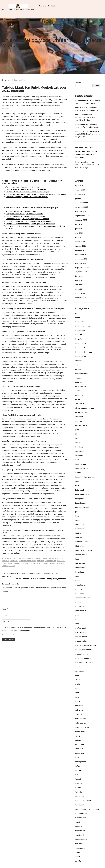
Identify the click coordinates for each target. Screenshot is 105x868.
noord (78, 667)
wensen (12, 566)
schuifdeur (80, 714)
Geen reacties (19, 80)
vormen (5, 566)
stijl (31, 563)
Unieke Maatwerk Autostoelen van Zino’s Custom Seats (88, 102)
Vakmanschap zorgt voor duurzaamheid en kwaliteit (27, 197)
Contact (51, 6)
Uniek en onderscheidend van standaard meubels (26, 189)
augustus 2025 (81, 220)
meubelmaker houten (84, 650)
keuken (78, 533)
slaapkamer (80, 732)
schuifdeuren (81, 719)
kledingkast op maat (84, 550)
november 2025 (82, 207)
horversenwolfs (82, 151)
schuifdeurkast (81, 723)
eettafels (79, 395)
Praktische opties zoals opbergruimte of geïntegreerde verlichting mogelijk (36, 194)
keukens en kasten (83, 542)
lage (77, 559)
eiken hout (80, 404)
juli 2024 (79, 276)
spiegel (78, 736)
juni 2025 (79, 229)
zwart (78, 857)
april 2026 (79, 186)
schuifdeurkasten (82, 727)
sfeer (10, 563)
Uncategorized (81, 814)
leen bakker (80, 563)
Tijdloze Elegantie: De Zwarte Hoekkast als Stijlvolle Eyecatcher (41, 579)
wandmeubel (81, 835)
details (28, 558)
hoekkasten (80, 451)
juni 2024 (79, 280)
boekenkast (80, 348)
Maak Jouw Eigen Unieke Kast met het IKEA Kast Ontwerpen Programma (87, 134)
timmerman (80, 770)
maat (78, 581)
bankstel (79, 335)
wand (78, 822)
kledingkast (80, 546)
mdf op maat (81, 628)
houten (78, 473)
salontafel (79, 706)
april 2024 (79, 289)
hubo (77, 481)
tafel (77, 757)
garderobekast (81, 425)
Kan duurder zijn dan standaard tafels (21, 211)
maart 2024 (80, 293)
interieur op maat (82, 507)
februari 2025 (81, 246)
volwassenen (81, 818)
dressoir (79, 378)
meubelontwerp (82, 654)
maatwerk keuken (83, 598)
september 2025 (82, 216)
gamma (79, 421)
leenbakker (80, 568)
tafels (78, 766)
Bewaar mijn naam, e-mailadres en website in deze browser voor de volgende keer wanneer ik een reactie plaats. (34, 632)
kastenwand (80, 529)
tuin (77, 775)
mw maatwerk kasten (84, 663)
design (78, 369)
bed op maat (81, 343)
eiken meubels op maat (85, 408)
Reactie (6, 591)
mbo (77, 619)
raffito (78, 693)
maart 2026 (80, 190)
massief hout (81, 611)
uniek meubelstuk (51, 563)
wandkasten (80, 831)
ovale (78, 684)
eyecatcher (36, 558)
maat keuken (81, 585)
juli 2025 (78, 224)
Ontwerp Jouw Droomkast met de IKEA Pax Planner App (87, 109)
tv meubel (79, 796)
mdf (77, 624)
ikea (77, 486)
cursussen (79, 361)
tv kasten (79, 792)
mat (77, 615)
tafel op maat (38, 563)
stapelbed (80, 745)
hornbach (79, 456)
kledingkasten (81, 555)
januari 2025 (80, 250)
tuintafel (79, 783)
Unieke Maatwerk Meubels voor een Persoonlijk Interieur (87, 126)
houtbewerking (81, 469)
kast (77, 516)
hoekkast (79, 447)
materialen (32, 561)
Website (5, 624)
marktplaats (80, 602)
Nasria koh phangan (83, 162)
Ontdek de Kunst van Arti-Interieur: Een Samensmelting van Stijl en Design (87, 117)
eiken (78, 399)
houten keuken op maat (85, 477)
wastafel (79, 844)
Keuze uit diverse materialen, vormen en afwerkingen (27, 192)
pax (77, 688)
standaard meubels (21, 563)
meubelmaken (81, 637)
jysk (77, 512)
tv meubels (80, 805)
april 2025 (79, 237)
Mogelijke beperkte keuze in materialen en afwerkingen (28, 221)
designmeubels (81, 374)
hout (77, 460)
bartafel (79, 339)
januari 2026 (80, 199)
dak (77, 365)
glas (77, 430)
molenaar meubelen (84, 658)
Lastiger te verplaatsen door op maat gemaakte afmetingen (31, 224)
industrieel (80, 490)
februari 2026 (81, 194)
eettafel (79, 391)
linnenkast (80, 572)
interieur (5, 561)
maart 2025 (80, 242)
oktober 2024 (81, 263)
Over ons (42, 6)
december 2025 (82, 203)
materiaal (23, 561)
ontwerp (40, 561)
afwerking (21, 558)
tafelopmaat (81, 762)
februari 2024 (81, 298)
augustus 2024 (81, 272)
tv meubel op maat (83, 801)
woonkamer (80, 848)
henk (77, 438)
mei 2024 (79, 285)
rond (77, 697)
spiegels (79, 740)
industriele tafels (82, 494)
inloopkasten (81, 503)
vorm (61, 563)
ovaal (78, 680)
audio (78, 318)
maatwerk (14, 561)
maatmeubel (81, 594)
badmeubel (80, 330)
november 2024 (82, 259)
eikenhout (79, 417)
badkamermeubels (83, 326)
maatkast (79, 589)
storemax (79, 749)
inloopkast (80, 499)
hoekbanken (80, 443)
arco (77, 313)
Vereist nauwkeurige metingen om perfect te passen (27, 219)
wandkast (79, 826)
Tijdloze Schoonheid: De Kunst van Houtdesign (86, 154)
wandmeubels (81, 839)
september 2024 (82, 268)
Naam (5, 611)
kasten (78, 520)
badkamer (80, 322)
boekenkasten (81, 356)
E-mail (5, 618)
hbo (77, 434)
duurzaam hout (81, 382)
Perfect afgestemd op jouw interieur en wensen (25, 187)
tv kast (78, 788)
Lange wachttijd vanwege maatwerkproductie (25, 214)
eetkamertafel (81, 387)
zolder (78, 852)
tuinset (78, 779)
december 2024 (82, 255)
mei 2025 (79, 233)
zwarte (78, 861)
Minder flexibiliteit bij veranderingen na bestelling (26, 216)
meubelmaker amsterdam (86, 645)
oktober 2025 (81, 211)
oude (77, 676)
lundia (78, 576)
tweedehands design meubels (87, 809)
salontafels (80, 710)
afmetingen (11, 558)
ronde (78, 701)
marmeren (80, 607)
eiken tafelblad (81, 412)
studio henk (80, 753)
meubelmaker (81, 641)
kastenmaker (81, 525)
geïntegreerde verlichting (52, 558)
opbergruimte (50, 561)
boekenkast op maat (84, 352)
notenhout (80, 671)
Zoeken (78, 83)
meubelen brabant (83, 632)
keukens (79, 538)
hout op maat (81, 464)
